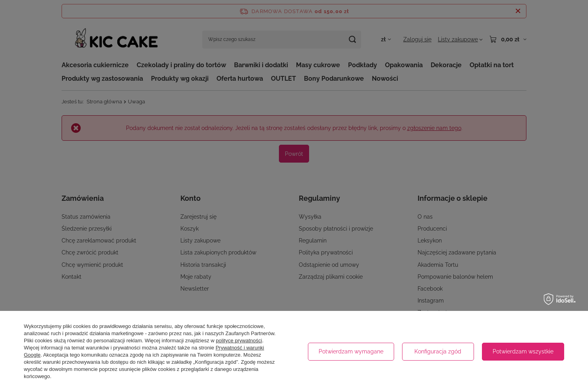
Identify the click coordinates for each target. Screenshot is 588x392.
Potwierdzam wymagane (351, 351)
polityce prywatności (239, 341)
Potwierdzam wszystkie (523, 351)
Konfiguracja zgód (438, 351)
